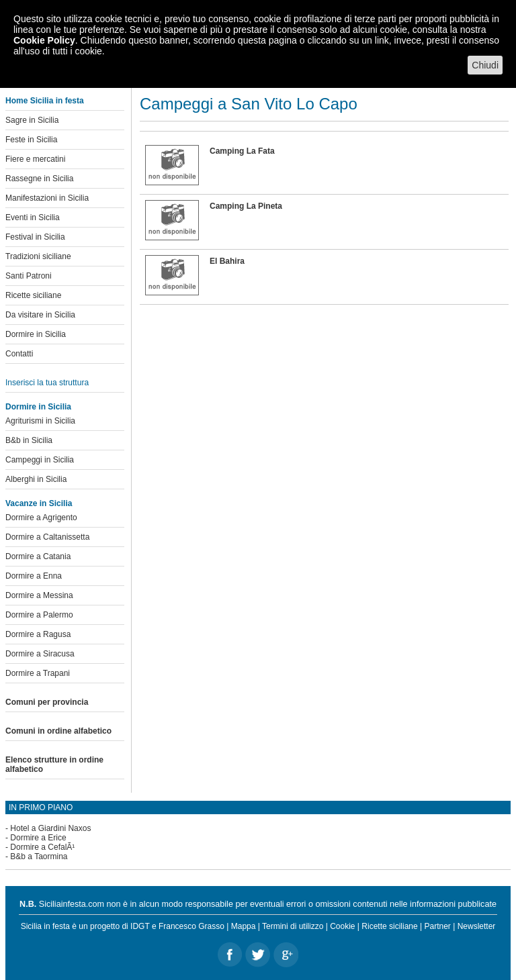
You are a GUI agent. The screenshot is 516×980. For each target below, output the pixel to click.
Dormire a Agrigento (41, 518)
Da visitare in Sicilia (40, 315)
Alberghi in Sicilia (36, 479)
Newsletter (477, 926)
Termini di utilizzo (293, 926)
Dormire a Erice (38, 838)
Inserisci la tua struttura (47, 383)
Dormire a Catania (38, 556)
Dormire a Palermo (39, 615)
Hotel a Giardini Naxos (50, 828)
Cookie (342, 926)
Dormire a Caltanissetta (47, 537)
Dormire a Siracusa (40, 654)
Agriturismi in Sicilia (40, 421)
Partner (438, 926)
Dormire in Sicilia (36, 334)
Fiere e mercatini (35, 159)
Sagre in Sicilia (32, 120)
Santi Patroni (29, 276)
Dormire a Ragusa (38, 634)
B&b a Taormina (39, 856)
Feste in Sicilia (31, 140)
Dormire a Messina (39, 595)
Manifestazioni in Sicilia (47, 198)
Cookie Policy (44, 40)
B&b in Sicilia (29, 440)
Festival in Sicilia (35, 237)
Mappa (244, 926)
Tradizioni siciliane (38, 256)
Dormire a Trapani (38, 673)
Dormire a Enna (34, 576)
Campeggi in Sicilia (40, 460)
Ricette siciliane (33, 295)
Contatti (19, 354)
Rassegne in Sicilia (39, 179)
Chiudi (485, 65)
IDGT (140, 926)
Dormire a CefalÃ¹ (42, 847)
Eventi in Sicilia (33, 217)
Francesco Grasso (191, 926)
